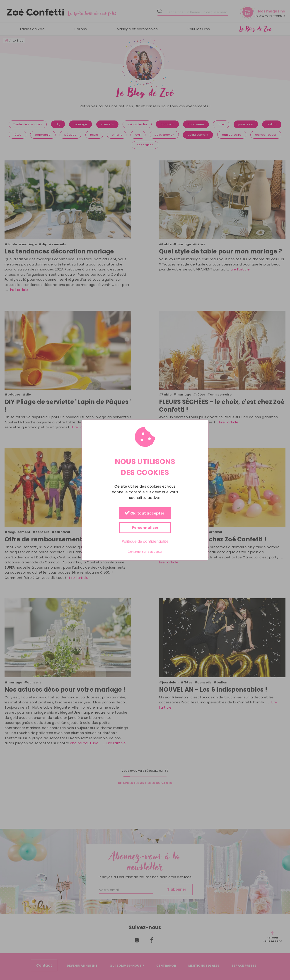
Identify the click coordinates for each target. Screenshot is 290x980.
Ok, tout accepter (144, 513)
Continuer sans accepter (145, 552)
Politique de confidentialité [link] (145, 542)
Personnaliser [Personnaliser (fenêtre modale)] (145, 528)
